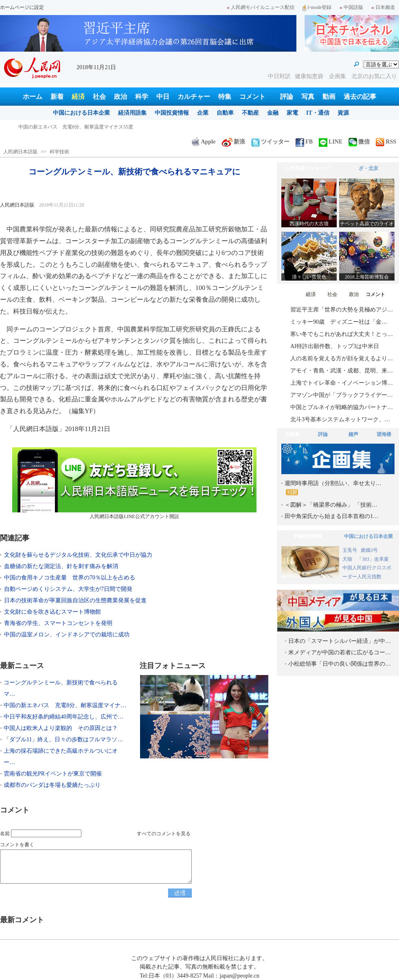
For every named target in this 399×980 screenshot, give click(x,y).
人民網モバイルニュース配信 (261, 7)
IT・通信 (318, 113)
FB (304, 142)
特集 (225, 97)
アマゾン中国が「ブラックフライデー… (342, 395)
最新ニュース (22, 666)
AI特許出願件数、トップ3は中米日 (335, 346)
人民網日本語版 (20, 152)
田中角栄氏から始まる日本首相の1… (332, 516)
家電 (292, 113)
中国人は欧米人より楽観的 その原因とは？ (61, 728)
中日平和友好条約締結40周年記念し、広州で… (64, 717)
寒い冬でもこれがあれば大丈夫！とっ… (342, 334)
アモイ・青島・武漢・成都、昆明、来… (342, 371)
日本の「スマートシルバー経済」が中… (340, 641)
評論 (287, 97)
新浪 (233, 142)
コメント (252, 97)
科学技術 (59, 152)
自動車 (225, 113)
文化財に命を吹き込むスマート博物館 (53, 612)
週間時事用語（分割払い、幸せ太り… (333, 488)
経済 (78, 97)
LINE (331, 142)
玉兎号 (350, 550)
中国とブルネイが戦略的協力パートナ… (342, 407)
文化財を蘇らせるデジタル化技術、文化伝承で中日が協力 (78, 555)
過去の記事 (360, 97)
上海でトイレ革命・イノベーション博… (342, 383)
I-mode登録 (317, 7)
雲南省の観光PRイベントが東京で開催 (53, 774)
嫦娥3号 (369, 550)
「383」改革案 (373, 559)
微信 (359, 142)
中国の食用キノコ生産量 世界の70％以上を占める (70, 578)
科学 (142, 97)
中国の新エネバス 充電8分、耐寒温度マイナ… (65, 705)
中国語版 (351, 7)
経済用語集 (132, 113)
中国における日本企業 (81, 113)
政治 (121, 97)
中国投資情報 (172, 113)
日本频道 (383, 7)
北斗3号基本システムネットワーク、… (340, 419)
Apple (204, 142)
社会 (99, 97)
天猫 (348, 559)
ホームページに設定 (22, 7)
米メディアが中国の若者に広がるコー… (340, 652)
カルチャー (194, 97)
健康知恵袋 (310, 76)
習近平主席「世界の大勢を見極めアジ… (342, 310)
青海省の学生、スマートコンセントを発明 (58, 623)
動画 (329, 97)
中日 (163, 97)
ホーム (33, 97)
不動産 (250, 113)
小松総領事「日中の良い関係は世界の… (340, 664)
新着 (57, 97)
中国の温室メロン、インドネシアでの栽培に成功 (67, 635)
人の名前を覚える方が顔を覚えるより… (342, 358)
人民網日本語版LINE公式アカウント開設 (134, 483)
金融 (273, 113)
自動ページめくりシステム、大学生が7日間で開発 (68, 589)
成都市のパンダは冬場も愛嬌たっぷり (52, 785)
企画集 (338, 76)
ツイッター (270, 142)
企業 (203, 113)
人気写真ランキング (307, 168)
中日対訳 (279, 76)
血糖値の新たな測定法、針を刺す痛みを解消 (61, 566)
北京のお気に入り (374, 76)
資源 (343, 113)
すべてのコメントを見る (164, 834)
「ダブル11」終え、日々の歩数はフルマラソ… (63, 739)
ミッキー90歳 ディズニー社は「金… (339, 322)
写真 (308, 97)
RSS (386, 142)
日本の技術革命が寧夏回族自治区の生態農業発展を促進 (75, 600)
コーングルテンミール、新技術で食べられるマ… (61, 688)
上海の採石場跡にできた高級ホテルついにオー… (61, 757)
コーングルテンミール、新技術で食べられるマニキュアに (82, 127)
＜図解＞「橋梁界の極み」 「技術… (331, 505)
